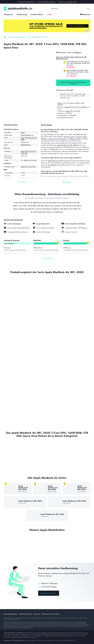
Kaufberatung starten (47, 593)
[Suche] (70, 9)
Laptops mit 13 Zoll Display (57, 139)
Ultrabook (79, 137)
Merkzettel (86, 14)
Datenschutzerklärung (26, 614)
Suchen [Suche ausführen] (88, 9)
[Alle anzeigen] (47, 258)
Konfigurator (8, 14)
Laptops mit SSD (74, 139)
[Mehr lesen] (21, 182)
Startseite (5, 37)
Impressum (37, 614)
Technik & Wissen (37, 14)
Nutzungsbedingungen (11, 614)
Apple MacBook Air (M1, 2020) (38, 37)
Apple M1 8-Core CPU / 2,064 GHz (76, 107)
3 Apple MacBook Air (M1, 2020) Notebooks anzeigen (73, 83)
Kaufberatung (22, 14)
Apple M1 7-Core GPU (73, 111)
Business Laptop (69, 137)
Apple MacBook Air (20, 37)
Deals (50, 14)
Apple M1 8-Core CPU (55, 161)
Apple (9, 37)
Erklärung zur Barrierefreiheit (50, 614)
